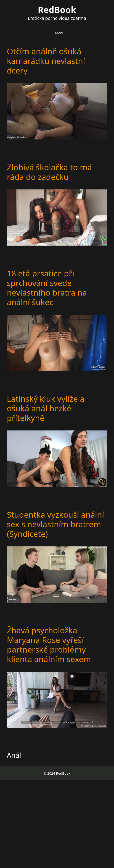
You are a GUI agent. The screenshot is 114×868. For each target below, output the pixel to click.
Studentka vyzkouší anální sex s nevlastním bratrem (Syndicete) (56, 524)
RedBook (57, 10)
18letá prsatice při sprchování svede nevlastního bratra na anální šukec (47, 288)
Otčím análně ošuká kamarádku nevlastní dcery (46, 61)
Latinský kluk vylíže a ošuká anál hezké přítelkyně (46, 408)
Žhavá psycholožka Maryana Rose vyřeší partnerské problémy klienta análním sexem (49, 645)
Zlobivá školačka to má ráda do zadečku (49, 172)
